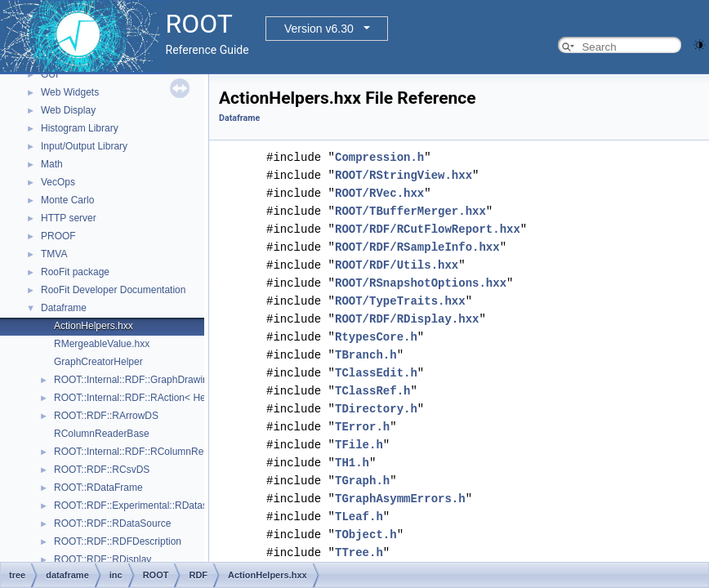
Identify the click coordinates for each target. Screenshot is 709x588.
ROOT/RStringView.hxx (404, 175)
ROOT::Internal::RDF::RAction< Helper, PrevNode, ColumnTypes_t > (203, 398)
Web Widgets (70, 92)
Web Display (68, 110)
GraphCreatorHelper (98, 362)
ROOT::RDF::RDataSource (112, 523)
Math (52, 164)
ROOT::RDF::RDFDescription (118, 541)
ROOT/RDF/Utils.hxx (397, 265)
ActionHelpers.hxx (94, 326)
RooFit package (75, 272)
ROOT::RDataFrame (98, 488)
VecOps (58, 182)
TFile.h (359, 445)
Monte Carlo (67, 200)
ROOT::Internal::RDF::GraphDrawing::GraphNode (162, 380)
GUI (49, 74)
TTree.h (359, 552)
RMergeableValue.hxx (102, 344)
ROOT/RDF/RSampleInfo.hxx (417, 247)
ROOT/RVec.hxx (379, 193)
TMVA (54, 254)
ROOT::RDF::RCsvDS (102, 470)
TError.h (362, 427)
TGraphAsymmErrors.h (400, 499)
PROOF (58, 236)
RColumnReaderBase (102, 434)
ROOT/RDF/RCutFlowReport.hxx (428, 229)
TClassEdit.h (376, 373)
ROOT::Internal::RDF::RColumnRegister (141, 452)
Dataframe (64, 308)
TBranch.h (366, 355)
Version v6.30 (319, 29)
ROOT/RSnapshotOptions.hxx (421, 283)
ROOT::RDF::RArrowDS (106, 416)
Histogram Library (80, 128)
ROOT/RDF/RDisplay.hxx (407, 319)
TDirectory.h (376, 409)
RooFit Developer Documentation (113, 290)
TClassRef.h (372, 391)
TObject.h (366, 535)
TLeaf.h (359, 517)
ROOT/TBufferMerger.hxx (410, 211)
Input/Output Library (84, 146)
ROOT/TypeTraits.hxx (400, 301)
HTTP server (69, 218)
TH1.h (352, 463)
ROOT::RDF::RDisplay (103, 559)
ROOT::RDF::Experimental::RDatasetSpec (146, 506)
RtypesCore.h (376, 337)
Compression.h (379, 157)
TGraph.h (362, 481)
